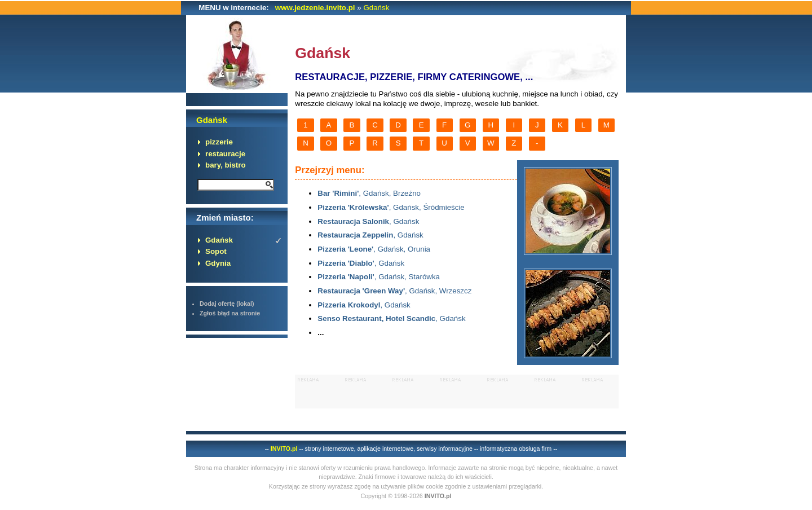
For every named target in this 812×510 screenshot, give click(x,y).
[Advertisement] (457, 392)
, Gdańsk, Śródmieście (391, 207)
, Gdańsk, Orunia (374, 249)
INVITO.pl (284, 449)
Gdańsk (376, 8)
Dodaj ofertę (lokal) (227, 304)
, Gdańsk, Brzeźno (369, 193)
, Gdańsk (368, 221)
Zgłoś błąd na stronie (230, 313)
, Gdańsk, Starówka (379, 277)
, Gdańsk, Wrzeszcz (394, 291)
